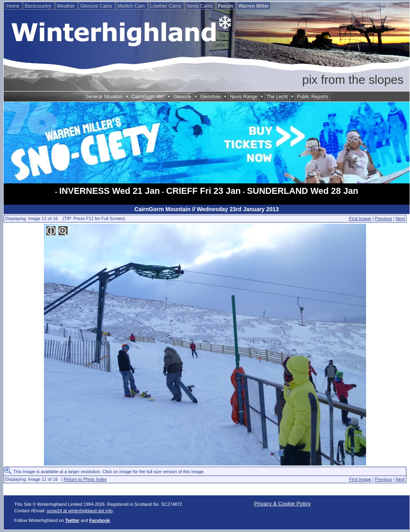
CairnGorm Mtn (148, 97)
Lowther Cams (167, 6)
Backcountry (38, 6)
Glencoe (182, 97)
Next (400, 218)
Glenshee (210, 97)
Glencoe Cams (97, 6)
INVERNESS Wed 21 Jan (110, 191)
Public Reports (313, 97)
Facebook (100, 520)
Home (13, 6)
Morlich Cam (132, 6)
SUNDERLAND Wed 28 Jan (302, 191)
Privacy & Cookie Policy (283, 504)
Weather (66, 6)
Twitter (72, 520)
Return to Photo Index (85, 479)
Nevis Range (243, 97)
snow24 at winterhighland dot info (80, 511)
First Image (360, 218)
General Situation (104, 97)
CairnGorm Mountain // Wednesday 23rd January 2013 (207, 209)
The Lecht (277, 97)
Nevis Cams (200, 6)
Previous (384, 218)
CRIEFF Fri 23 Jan (203, 191)
